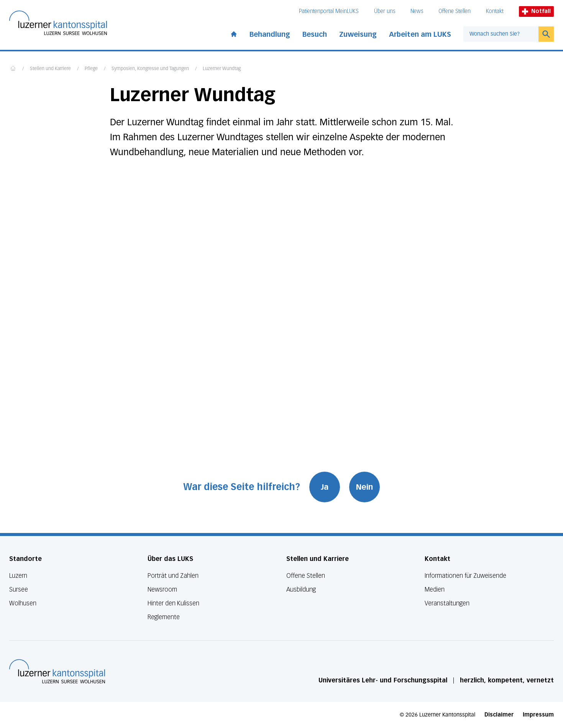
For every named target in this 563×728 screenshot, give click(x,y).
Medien (435, 589)
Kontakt (495, 11)
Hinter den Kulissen (173, 603)
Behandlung (270, 34)
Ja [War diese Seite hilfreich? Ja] (325, 487)
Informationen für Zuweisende (465, 576)
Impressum (538, 715)
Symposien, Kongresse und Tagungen (150, 69)
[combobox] (501, 34)
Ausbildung (301, 589)
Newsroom (162, 589)
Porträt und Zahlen (173, 576)
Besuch (315, 34)
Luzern (18, 576)
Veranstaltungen (447, 603)
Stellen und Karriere (50, 69)
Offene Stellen (455, 11)
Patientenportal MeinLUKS (329, 11)
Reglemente (164, 617)
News (417, 11)
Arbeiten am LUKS (420, 34)
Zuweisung (358, 34)
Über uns (385, 11)
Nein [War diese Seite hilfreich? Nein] (364, 487)
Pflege (91, 69)
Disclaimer (499, 715)
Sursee (19, 589)
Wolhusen (23, 603)
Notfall (536, 11)
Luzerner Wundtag (222, 69)
